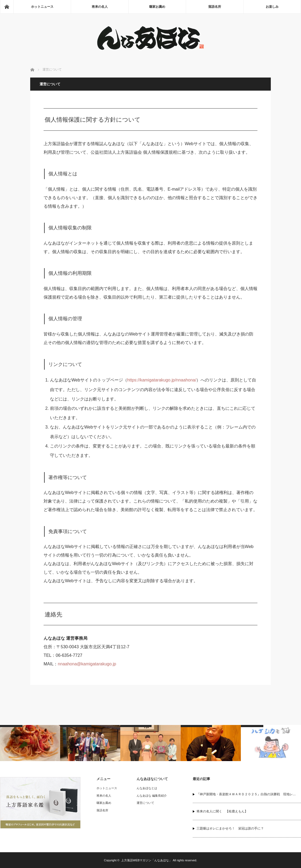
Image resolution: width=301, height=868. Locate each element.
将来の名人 (100, 7)
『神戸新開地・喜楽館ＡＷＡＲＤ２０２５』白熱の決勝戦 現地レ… (246, 794)
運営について (145, 803)
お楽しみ (272, 7)
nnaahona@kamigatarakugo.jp (87, 664)
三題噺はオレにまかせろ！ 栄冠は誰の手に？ (230, 828)
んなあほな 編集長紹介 (152, 796)
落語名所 (215, 7)
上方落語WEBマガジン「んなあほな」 (146, 860)
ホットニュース (42, 7)
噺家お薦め (157, 7)
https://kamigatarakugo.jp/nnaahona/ (162, 380)
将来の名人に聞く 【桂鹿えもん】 (222, 811)
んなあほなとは (147, 788)
